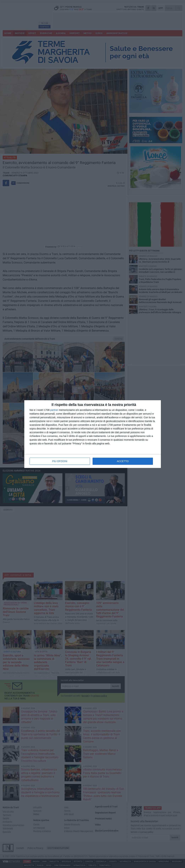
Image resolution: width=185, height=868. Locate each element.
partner (54, 410)
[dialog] (93, 434)
